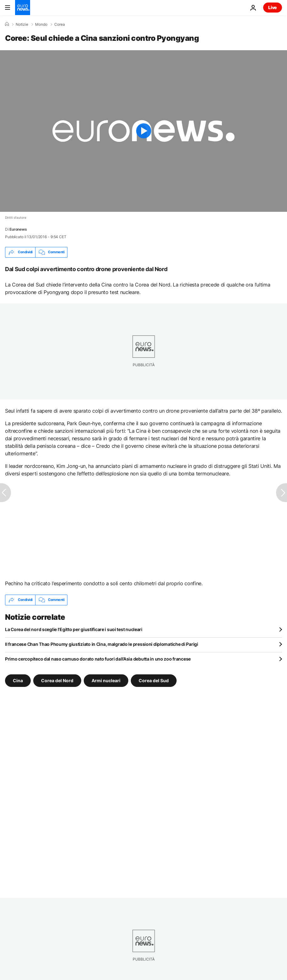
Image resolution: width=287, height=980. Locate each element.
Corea (60, 24)
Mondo (41, 24)
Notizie (22, 24)
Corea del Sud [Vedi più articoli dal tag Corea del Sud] (154, 680)
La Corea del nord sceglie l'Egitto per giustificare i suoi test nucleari (74, 629)
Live (273, 7)
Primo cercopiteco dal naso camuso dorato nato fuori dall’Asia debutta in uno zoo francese (98, 659)
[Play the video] (143, 131)
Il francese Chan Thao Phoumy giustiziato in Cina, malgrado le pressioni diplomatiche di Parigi (102, 644)
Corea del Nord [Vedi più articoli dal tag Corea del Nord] (57, 680)
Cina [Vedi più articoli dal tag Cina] (18, 680)
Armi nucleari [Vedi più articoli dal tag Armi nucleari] (106, 680)
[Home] (7, 24)
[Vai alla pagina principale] (23, 8)
